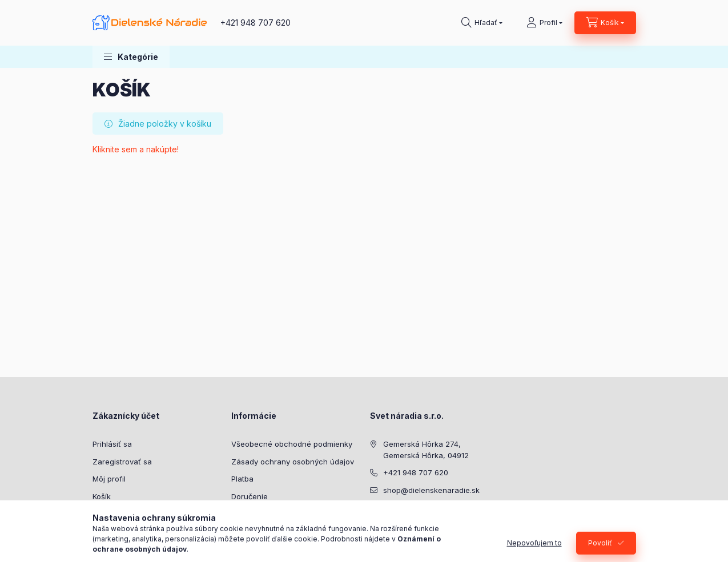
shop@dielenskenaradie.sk (431, 490)
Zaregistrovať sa (122, 462)
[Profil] (544, 23)
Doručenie (250, 496)
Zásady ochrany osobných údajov (293, 462)
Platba (242, 479)
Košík (102, 496)
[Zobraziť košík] (605, 23)
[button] (131, 57)
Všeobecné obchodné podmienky (292, 444)
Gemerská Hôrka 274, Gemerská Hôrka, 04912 (426, 450)
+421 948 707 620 (256, 23)
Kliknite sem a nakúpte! (136, 149)
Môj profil (109, 479)
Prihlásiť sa (112, 444)
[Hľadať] (482, 23)
